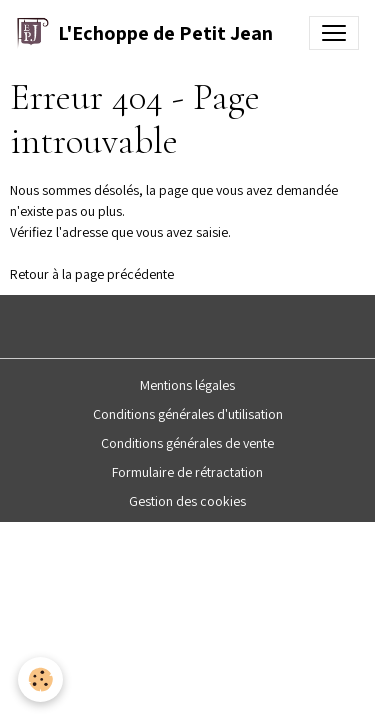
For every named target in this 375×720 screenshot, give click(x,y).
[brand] (144, 33)
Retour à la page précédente (92, 274)
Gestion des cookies (187, 501)
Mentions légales (187, 385)
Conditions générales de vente (187, 443)
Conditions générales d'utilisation (188, 414)
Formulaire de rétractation (187, 472)
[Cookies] (40, 679)
